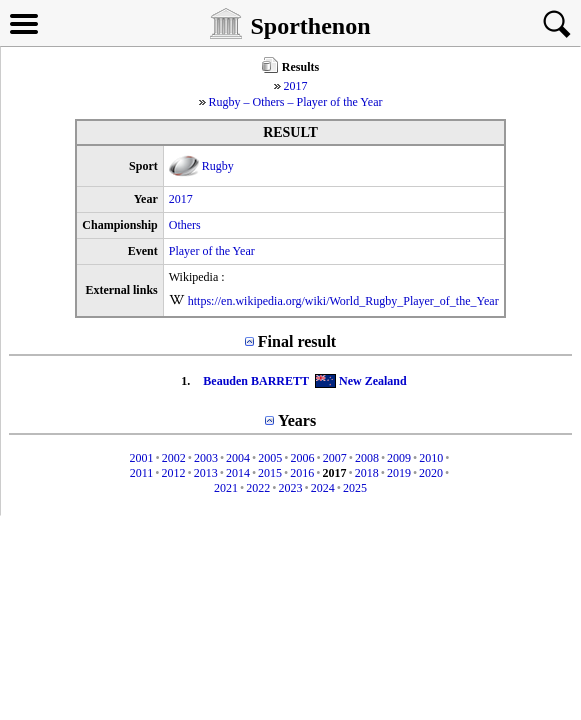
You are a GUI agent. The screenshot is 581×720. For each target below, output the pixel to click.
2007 (335, 458)
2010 (431, 458)
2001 (141, 458)
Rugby (218, 166)
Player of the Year (212, 251)
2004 (238, 458)
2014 (238, 473)
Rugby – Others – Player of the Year (296, 102)
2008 (367, 458)
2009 (399, 458)
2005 (270, 458)
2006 (303, 458)
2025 (355, 488)
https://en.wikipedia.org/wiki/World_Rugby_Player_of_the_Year (343, 301)
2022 (258, 488)
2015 (270, 473)
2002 (174, 458)
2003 (206, 458)
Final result (297, 341)
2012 (173, 473)
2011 (142, 473)
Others (185, 225)
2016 (302, 473)
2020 (431, 473)
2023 (291, 488)
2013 (206, 473)
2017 (296, 86)
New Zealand (373, 381)
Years (297, 420)
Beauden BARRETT (256, 381)
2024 (323, 488)
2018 (367, 473)
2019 (399, 473)
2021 (226, 488)
